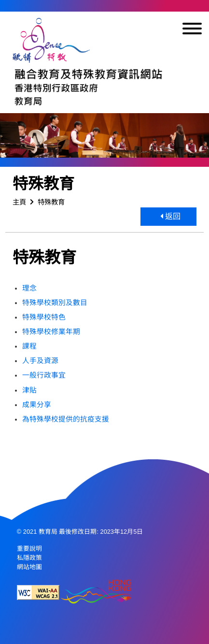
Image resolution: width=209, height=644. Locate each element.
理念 (29, 288)
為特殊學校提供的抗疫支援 (66, 419)
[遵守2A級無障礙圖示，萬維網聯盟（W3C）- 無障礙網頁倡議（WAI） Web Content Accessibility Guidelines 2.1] (38, 593)
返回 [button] (170, 216)
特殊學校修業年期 (51, 332)
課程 (29, 346)
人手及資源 (40, 361)
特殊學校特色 (44, 317)
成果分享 (37, 405)
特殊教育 (51, 202)
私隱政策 (29, 558)
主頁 (19, 202)
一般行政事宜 (44, 375)
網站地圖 (29, 567)
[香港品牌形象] (96, 593)
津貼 (29, 390)
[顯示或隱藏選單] (192, 30)
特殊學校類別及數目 (55, 303)
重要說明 (29, 549)
